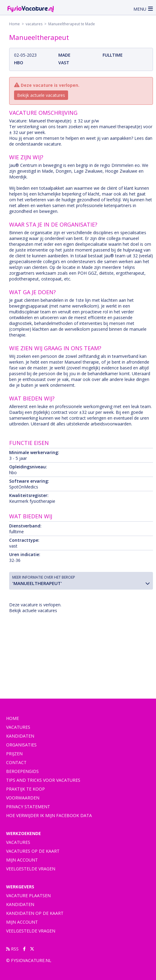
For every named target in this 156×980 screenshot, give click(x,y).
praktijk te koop (25, 789)
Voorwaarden (23, 798)
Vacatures (18, 842)
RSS (12, 949)
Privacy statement (28, 807)
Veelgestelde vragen (31, 869)
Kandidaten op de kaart (35, 913)
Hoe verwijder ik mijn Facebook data (49, 815)
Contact (16, 762)
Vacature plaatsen (28, 895)
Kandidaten (20, 736)
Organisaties (21, 745)
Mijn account (22, 860)
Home (15, 24)
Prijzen (14, 754)
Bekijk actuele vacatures (41, 95)
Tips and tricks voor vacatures (43, 780)
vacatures (34, 24)
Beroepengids (22, 771)
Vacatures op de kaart (33, 851)
